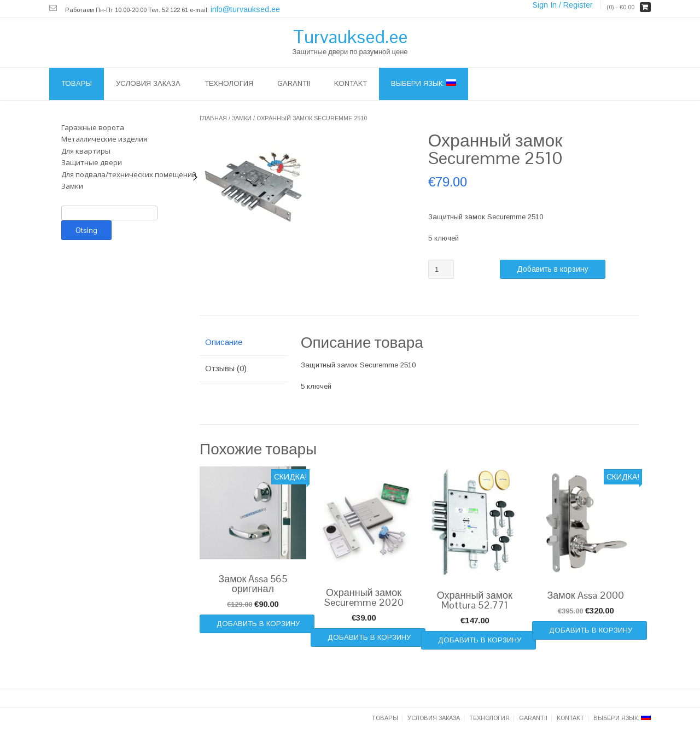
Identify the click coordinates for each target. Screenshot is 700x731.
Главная (213, 118)
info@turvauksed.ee (245, 9)
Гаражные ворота (93, 127)
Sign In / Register (563, 5)
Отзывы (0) (226, 368)
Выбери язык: (424, 83)
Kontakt (351, 83)
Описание (224, 342)
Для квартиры (86, 151)
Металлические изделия (104, 139)
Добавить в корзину (553, 269)
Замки (242, 118)
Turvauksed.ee (350, 37)
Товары (77, 83)
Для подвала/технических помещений (129, 174)
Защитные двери (92, 162)
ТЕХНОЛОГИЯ (229, 83)
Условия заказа (148, 83)
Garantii (294, 83)
